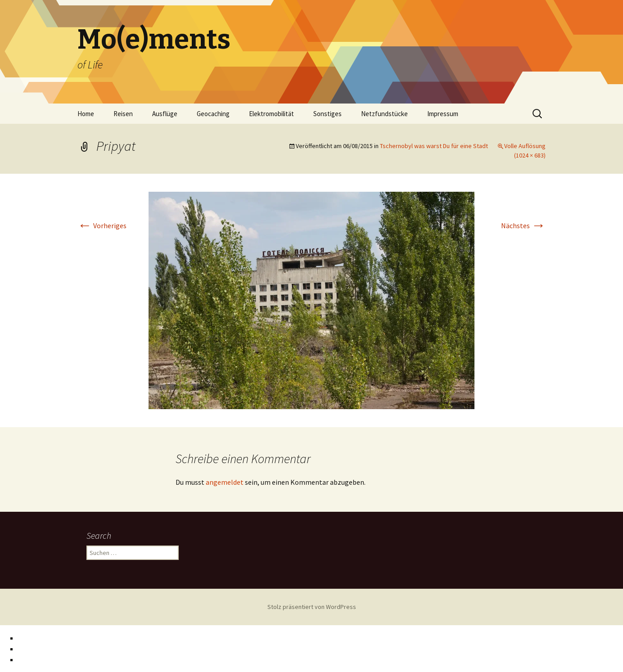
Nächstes (523, 226)
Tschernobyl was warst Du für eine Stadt (434, 146)
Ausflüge (165, 114)
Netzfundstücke (384, 114)
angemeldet (225, 482)
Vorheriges (102, 226)
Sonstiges (327, 114)
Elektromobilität (271, 114)
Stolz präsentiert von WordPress (312, 607)
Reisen (123, 114)
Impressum (443, 114)
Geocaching (213, 114)
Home (86, 114)
